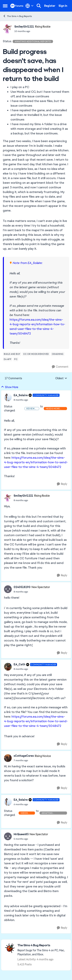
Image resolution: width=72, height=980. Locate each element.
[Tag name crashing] (58, 354)
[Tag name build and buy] (12, 354)
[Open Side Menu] (5, 6)
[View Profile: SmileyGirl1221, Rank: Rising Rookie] (8, 29)
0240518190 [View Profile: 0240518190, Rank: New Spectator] (22, 587)
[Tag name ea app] (8, 359)
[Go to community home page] (17, 6)
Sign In (63, 6)
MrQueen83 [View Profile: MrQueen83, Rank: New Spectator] (21, 834)
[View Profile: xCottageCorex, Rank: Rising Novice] (8, 758)
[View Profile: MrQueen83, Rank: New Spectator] (8, 836)
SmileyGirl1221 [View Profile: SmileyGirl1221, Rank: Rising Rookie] (24, 27)
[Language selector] (29, 6)
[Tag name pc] (16, 359)
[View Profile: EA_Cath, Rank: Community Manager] (8, 667)
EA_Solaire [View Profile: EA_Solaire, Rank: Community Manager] (21, 395)
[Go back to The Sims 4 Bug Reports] (42, 945)
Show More (10, 387)
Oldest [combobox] (61, 378)
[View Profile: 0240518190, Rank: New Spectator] (8, 589)
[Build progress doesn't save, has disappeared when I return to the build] (37, 400)
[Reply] (62, 484)
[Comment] (60, 367)
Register (50, 6)
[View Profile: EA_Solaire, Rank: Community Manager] (8, 397)
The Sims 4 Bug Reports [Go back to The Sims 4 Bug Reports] (17, 16)
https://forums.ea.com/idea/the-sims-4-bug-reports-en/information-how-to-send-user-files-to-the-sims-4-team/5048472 (36, 462)
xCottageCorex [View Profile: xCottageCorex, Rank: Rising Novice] (24, 756)
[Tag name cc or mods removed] (36, 354)
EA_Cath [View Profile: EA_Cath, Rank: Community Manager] (19, 664)
